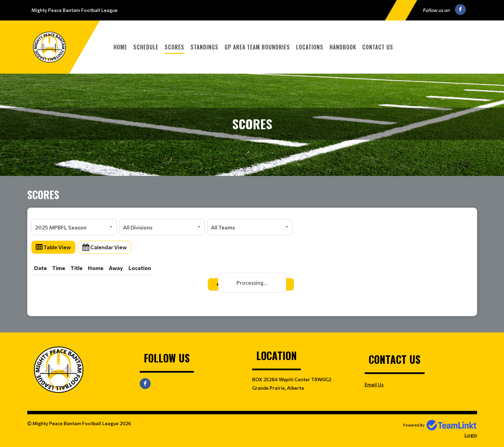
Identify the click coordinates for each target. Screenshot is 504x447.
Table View (53, 247)
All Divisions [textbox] (138, 227)
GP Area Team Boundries (257, 47)
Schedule (146, 47)
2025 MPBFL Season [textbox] (61, 227)
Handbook (343, 47)
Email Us (374, 384)
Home (120, 47)
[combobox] (74, 227)
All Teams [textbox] (223, 227)
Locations (310, 47)
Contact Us (378, 47)
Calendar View (105, 247)
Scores (174, 47)
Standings (204, 47)
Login (471, 435)
